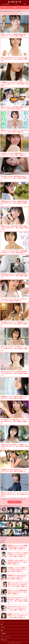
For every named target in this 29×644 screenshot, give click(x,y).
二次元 (25, 4)
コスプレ (16, 4)
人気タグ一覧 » (4, 538)
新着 (2, 624)
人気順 (27, 13)
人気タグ (3, 627)
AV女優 (14, 7)
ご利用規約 (3, 634)
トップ (2, 621)
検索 (2, 631)
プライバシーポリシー (6, 637)
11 (25, 499)
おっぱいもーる (15, 2)
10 (22, 499)
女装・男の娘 (6, 4)
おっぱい (5, 7)
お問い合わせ (4, 640)
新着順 (21, 13)
